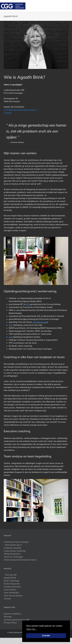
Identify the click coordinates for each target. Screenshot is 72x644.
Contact (7, 599)
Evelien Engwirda (12, 584)
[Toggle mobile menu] (68, 4)
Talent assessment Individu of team (20, 560)
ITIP (11, 325)
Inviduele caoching (12, 548)
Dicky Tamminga (12, 581)
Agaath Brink (10, 578)
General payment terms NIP (17, 620)
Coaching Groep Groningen (16, 542)
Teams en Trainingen (13, 557)
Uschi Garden (10, 590)
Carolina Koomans (12, 587)
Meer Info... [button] (32, 629)
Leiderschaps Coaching (15, 551)
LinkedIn (8, 113)
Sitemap (8, 617)
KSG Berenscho (40, 322)
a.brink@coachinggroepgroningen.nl (20, 110)
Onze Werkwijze (11, 593)
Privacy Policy (10, 623)
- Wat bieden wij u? (13, 545)
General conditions (12, 614)
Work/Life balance (12, 554)
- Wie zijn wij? (10, 575)
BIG (28, 304)
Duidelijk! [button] (46, 636)
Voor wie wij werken (13, 596)
